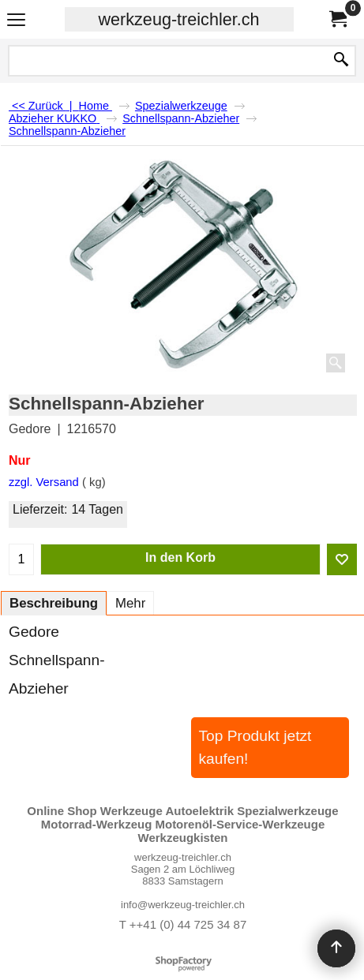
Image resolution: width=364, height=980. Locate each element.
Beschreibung (54, 603)
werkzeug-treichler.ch (178, 19)
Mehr (130, 603)
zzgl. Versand (44, 482)
